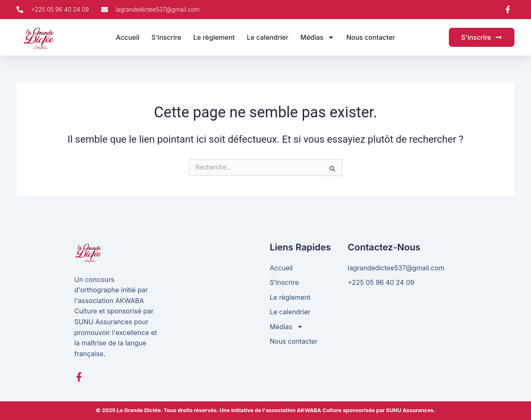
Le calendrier (268, 37)
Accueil (128, 37)
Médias (317, 37)
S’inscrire (166, 37)
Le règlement (214, 37)
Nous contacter (371, 37)
